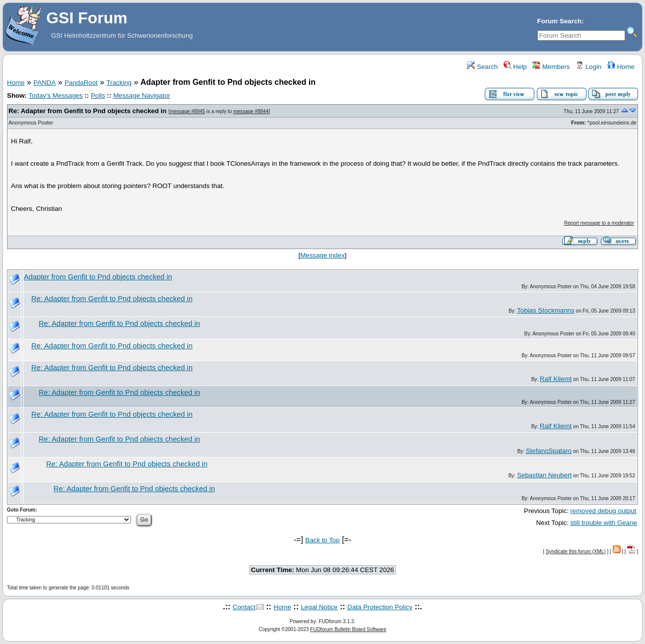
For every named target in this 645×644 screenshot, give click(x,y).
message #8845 (187, 111)
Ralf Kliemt (556, 379)
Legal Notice (319, 607)
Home (621, 67)
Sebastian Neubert (544, 475)
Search (482, 67)
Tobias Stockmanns (546, 310)
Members (551, 67)
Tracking (119, 83)
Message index (322, 255)
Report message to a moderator (599, 223)
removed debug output (603, 511)
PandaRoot (81, 83)
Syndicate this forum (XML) (576, 551)
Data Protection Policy (380, 607)
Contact (244, 607)
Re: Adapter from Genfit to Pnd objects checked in (88, 111)
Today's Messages (55, 96)
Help (515, 67)
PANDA (44, 83)
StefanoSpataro (549, 451)
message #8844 (251, 111)
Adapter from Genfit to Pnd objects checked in (98, 277)
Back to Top (322, 540)
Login (588, 67)
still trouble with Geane (604, 523)
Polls (98, 96)
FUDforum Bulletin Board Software (348, 629)
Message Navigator (142, 96)
